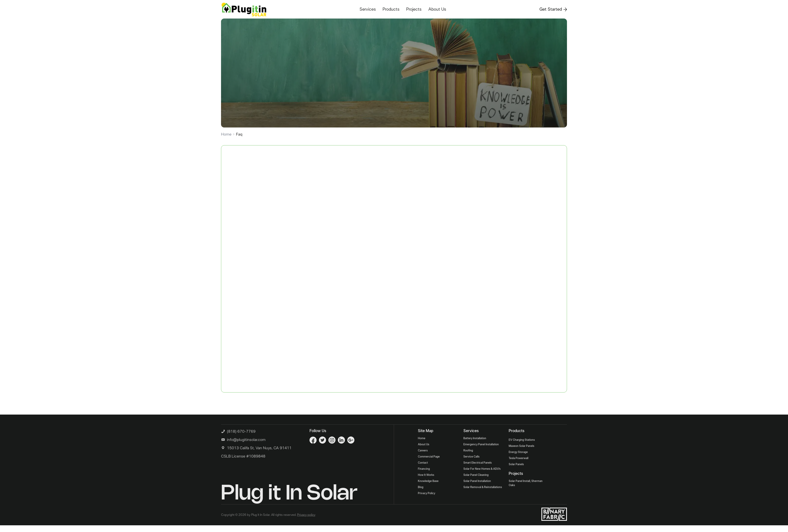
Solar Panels (516, 464)
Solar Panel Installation (477, 481)
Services (368, 9)
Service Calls (471, 457)
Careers (423, 451)
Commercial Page (429, 457)
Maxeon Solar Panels (521, 446)
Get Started (553, 9)
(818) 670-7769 (238, 431)
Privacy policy (306, 515)
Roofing (468, 451)
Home (226, 134)
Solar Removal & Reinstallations (483, 487)
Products (391, 9)
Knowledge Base (428, 481)
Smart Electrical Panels (478, 463)
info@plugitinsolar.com (246, 440)
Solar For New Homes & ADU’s (482, 469)
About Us (437, 9)
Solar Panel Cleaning (476, 475)
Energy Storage (518, 452)
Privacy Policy (427, 493)
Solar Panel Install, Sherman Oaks (526, 483)
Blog (421, 487)
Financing (424, 469)
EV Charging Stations (522, 440)
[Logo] (244, 9)
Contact (423, 463)
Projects (414, 9)
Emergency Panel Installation (481, 445)
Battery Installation (475, 438)
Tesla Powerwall (519, 458)
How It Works (426, 475)
